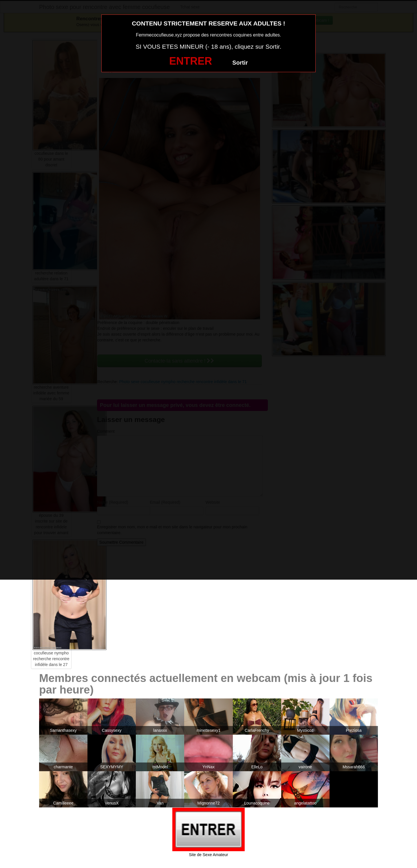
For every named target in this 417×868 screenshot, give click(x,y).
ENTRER (191, 61)
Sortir (240, 63)
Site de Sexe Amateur (208, 855)
